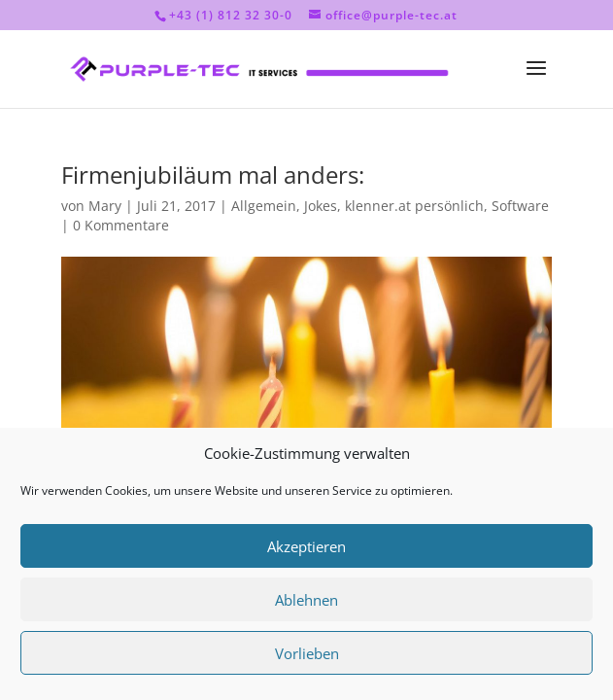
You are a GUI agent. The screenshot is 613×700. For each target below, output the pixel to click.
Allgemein (264, 206)
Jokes (321, 206)
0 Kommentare (121, 225)
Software (520, 206)
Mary (105, 206)
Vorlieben (307, 653)
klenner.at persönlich (414, 206)
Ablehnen (306, 600)
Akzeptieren (306, 546)
